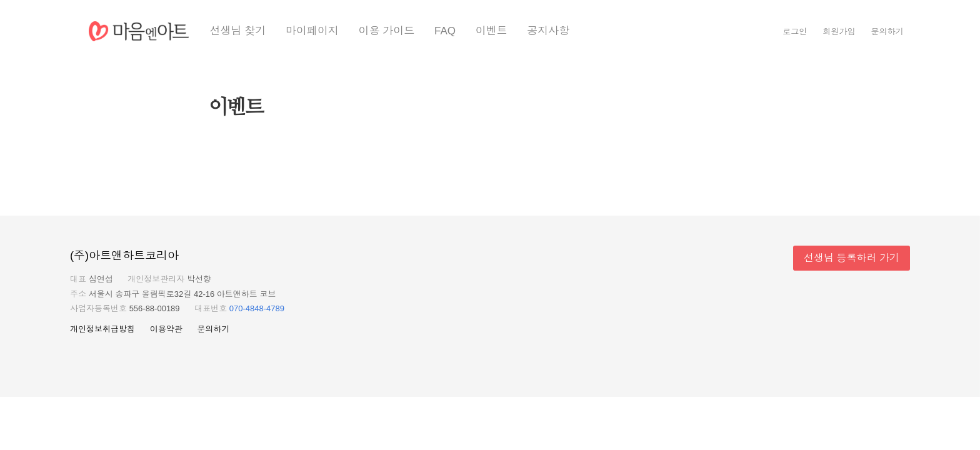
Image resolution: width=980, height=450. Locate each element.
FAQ (445, 31)
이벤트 (492, 31)
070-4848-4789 (257, 308)
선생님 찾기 (238, 31)
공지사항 (548, 31)
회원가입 (839, 32)
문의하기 (887, 32)
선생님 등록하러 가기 (852, 258)
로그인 (795, 32)
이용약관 (166, 329)
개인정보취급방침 (102, 329)
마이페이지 (312, 31)
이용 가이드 (387, 31)
